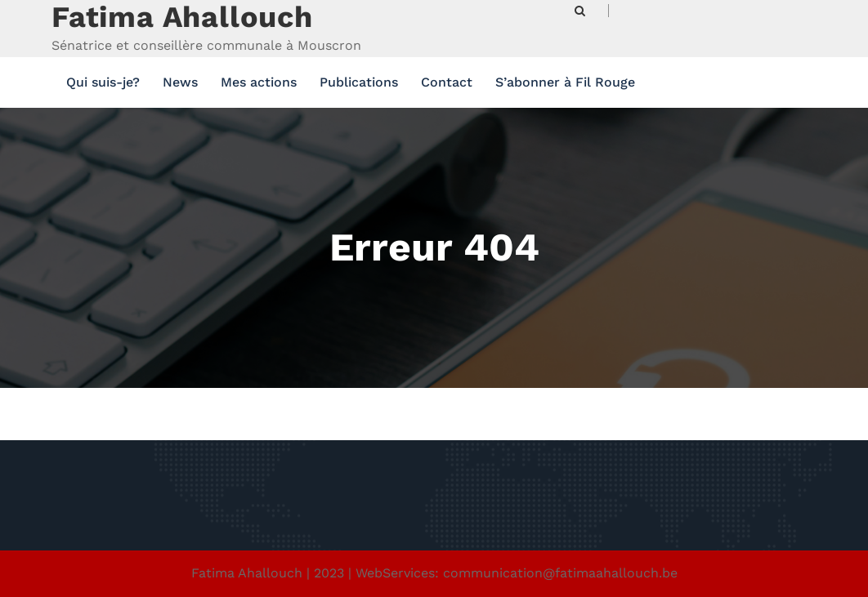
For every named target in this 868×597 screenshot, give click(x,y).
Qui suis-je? (103, 82)
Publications (359, 82)
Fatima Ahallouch (182, 17)
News (180, 82)
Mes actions (259, 82)
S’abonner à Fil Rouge (565, 82)
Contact (447, 82)
